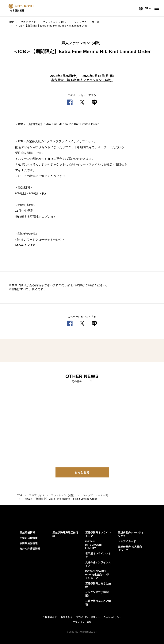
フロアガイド (28, 22)
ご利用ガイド (50, 617)
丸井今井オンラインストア (98, 564)
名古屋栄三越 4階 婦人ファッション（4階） (82, 80)
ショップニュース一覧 (87, 22)
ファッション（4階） (55, 22)
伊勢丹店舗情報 (29, 538)
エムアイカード (127, 541)
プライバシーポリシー (88, 617)
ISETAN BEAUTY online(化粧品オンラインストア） (97, 575)
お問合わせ (67, 617)
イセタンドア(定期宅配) (97, 594)
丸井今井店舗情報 (30, 549)
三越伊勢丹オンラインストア (98, 534)
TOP (11, 22)
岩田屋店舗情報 (29, 543)
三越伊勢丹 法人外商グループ (130, 548)
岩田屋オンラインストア (98, 555)
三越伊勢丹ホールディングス (131, 534)
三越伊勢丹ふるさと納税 (98, 585)
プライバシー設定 (82, 622)
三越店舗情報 (27, 532)
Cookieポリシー (113, 617)
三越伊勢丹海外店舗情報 (65, 534)
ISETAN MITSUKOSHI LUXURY (94, 545)
